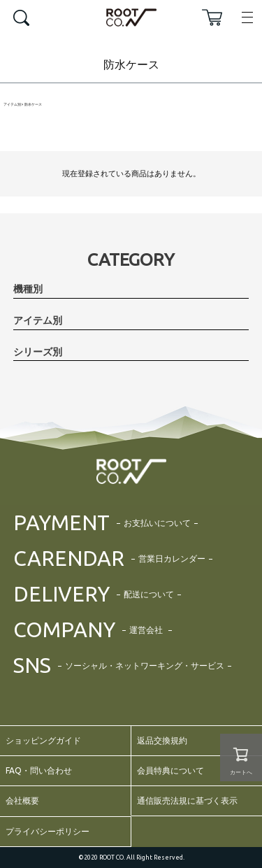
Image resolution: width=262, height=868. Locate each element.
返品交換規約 (162, 740)
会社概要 (22, 801)
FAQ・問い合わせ (39, 770)
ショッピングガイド (43, 740)
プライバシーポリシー (48, 831)
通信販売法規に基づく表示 (187, 801)
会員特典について (170, 770)
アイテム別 (12, 105)
